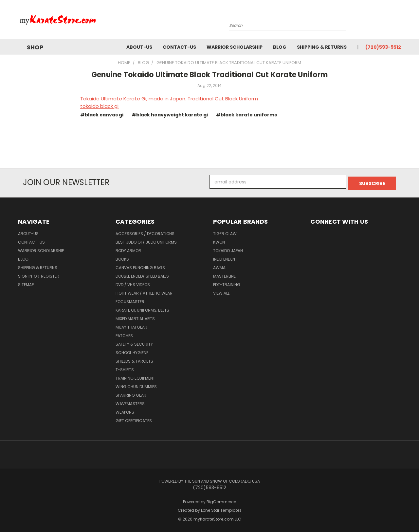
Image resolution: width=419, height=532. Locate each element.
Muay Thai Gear (131, 326)
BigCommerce (221, 500)
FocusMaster (130, 300)
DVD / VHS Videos (133, 283)
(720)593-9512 (383, 47)
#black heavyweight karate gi (170, 115)
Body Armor (128, 249)
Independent (225, 257)
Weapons (125, 411)
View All (221, 292)
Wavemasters (130, 402)
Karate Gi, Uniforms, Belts (142, 309)
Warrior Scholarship (235, 47)
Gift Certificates (134, 419)
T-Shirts (125, 368)
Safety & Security (134, 343)
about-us (139, 47)
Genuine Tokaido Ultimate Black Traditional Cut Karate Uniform (209, 75)
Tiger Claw (225, 232)
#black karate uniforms (246, 115)
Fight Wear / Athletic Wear (144, 292)
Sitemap (26, 283)
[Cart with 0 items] (399, 21)
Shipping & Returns (322, 47)
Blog (280, 47)
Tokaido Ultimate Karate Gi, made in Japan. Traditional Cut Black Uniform (169, 99)
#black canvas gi (102, 115)
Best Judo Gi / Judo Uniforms (146, 240)
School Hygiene (132, 351)
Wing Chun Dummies (136, 385)
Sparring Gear (131, 394)
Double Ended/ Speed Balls (142, 275)
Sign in (26, 275)
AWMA (219, 266)
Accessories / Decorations (145, 232)
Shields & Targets (134, 360)
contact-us (179, 47)
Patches (124, 334)
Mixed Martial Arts (135, 317)
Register (50, 275)
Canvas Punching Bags (140, 266)
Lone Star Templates (221, 509)
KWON (219, 240)
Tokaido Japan (228, 249)
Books (122, 257)
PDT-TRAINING (227, 283)
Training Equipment (135, 377)
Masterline (224, 275)
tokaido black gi (99, 106)
